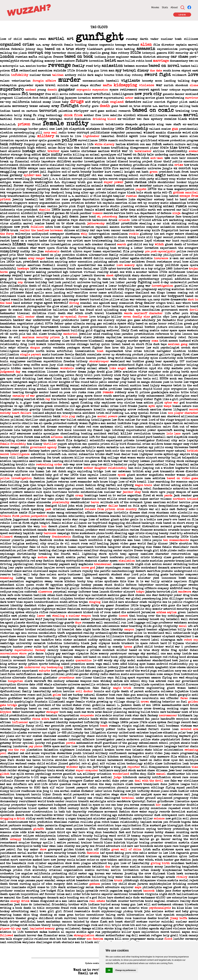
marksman (107, 427)
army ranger (37, 259)
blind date (83, 671)
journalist (39, 179)
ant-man (157, 158)
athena (5, 836)
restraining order (49, 465)
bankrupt (148, 523)
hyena (128, 647)
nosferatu (117, 558)
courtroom (92, 458)
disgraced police (71, 826)
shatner (125, 719)
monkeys (156, 657)
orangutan (18, 657)
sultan (5, 695)
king (194, 314)
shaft (177, 125)
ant (162, 234)
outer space (169, 331)
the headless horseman (47, 231)
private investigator (139, 441)
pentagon (73, 348)
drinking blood (104, 119)
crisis (140, 534)
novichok (138, 857)
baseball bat (34, 200)
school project (169, 743)
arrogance (181, 186)
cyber (98, 747)
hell (48, 300)
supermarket (114, 351)
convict (160, 102)
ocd (85, 657)
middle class (153, 764)
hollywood (46, 213)
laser (41, 616)
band (16, 303)
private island (106, 193)
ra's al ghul (90, 764)
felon (102, 898)
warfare (41, 833)
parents (169, 561)
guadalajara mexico (165, 393)
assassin (146, 49)
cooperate (87, 716)
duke (115, 781)
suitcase (34, 925)
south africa (69, 602)
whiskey (106, 681)
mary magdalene (82, 565)
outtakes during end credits (36, 158)
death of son (142, 705)
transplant (183, 561)
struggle (186, 506)
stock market (137, 771)
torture (7, 158)
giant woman (176, 688)
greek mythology (186, 527)
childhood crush (51, 919)
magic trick (122, 688)
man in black (84, 943)
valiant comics (160, 129)
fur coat (142, 420)
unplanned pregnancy (173, 798)
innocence (169, 578)
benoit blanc (103, 843)
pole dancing (149, 575)
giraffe (39, 829)
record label (150, 640)
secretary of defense (87, 169)
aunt (77, 712)
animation (112, 66)
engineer (122, 57)
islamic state (142, 750)
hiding (63, 781)
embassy (44, 106)
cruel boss (181, 262)
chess (153, 695)
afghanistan (168, 630)
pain (175, 137)
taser (28, 276)
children (64, 162)
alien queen (25, 585)
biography (7, 403)
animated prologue (28, 358)
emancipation (125, 189)
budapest (60, 805)
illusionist (23, 98)
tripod (94, 726)
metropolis (24, 846)
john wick (75, 506)
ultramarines (98, 255)
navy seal (50, 133)
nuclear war (113, 492)
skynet (186, 71)
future (82, 61)
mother (89, 116)
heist (110, 61)
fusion (151, 802)
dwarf (88, 94)
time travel (180, 148)
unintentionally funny (17, 726)
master (85, 620)
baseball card (163, 437)
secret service (114, 213)
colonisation (174, 750)
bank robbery (11, 144)
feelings (174, 723)
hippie (193, 183)
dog (104, 458)
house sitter (77, 939)
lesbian (23, 458)
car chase (179, 57)
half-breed (132, 527)
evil (17, 338)
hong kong (73, 193)
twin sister (64, 640)
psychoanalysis (160, 908)
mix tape (84, 595)
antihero (7, 389)
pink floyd (77, 207)
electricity (167, 358)
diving (74, 303)
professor (29, 506)
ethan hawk (124, 186)
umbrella (161, 465)
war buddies (135, 362)
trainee (151, 857)
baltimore (7, 919)
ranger (23, 172)
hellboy (128, 516)
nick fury (121, 375)
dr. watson (117, 578)
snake (51, 513)
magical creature (166, 901)
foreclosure (36, 661)
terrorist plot (167, 592)
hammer (156, 637)
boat (100, 351)
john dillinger (173, 599)
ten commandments (176, 540)
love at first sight (25, 523)
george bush (27, 705)
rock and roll (101, 925)
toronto (74, 492)
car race (61, 200)
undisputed (40, 234)
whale (48, 685)
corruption (75, 561)
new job (131, 791)
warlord (51, 196)
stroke (109, 929)
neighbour (38, 771)
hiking (133, 664)
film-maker (37, 513)
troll (88, 375)
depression (37, 482)
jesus (4, 137)
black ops (48, 386)
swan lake (56, 846)
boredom (101, 547)
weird (186, 133)
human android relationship (167, 664)
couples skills (102, 465)
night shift (167, 894)
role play (68, 417)
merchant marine (31, 496)
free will (52, 94)
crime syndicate (107, 582)
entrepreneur (144, 815)
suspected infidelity (84, 723)
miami (114, 272)
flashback (75, 259)
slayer (66, 227)
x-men (174, 259)
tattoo (153, 272)
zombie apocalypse (46, 434)
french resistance (159, 262)
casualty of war (24, 396)
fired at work (153, 496)
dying (56, 217)
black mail (62, 379)
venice (63, 158)
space (114, 90)
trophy (72, 626)
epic (159, 406)
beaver (139, 348)
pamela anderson (128, 740)
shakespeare (84, 410)
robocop (137, 75)
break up (7, 162)
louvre (113, 479)
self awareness (20, 434)
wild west (43, 217)
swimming (131, 760)
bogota (186, 822)
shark (75, 327)
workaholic (8, 733)
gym (3, 379)
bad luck (55, 283)
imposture (48, 162)
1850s (169, 396)
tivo (94, 908)
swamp (49, 582)
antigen (6, 183)
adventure (113, 846)
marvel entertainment (16, 829)
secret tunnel (170, 932)
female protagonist (14, 925)
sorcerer (34, 733)
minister (100, 819)
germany (16, 176)
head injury (151, 386)
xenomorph (131, 338)
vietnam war (162, 241)
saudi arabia (66, 558)
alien (146, 45)
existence (176, 795)
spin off (92, 850)
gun (175, 129)
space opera (189, 265)
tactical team (177, 176)
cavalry (53, 650)
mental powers (107, 417)
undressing (38, 458)
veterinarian (21, 81)
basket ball (189, 66)
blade (145, 685)
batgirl (45, 523)
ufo (190, 626)
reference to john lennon (174, 334)
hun (44, 527)
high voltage (110, 723)
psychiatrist (170, 740)
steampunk (21, 537)
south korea (172, 71)
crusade (174, 530)
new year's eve (167, 520)
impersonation (180, 767)
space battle (70, 152)
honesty (148, 81)
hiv (158, 805)
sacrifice (154, 571)
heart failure (22, 413)
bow (136, 186)
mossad (142, 730)
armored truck (181, 568)
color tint (154, 915)
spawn (114, 561)
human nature (182, 406)
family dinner (158, 544)
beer (179, 771)
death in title (34, 908)
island (111, 162)
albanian (41, 375)
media (68, 155)
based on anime (146, 324)
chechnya (21, 709)
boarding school (126, 176)
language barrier (176, 747)
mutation (47, 262)
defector (50, 430)
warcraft (40, 681)
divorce (23, 685)
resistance (190, 771)
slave (87, 338)
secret (82, 479)
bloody (73, 637)
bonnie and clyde (107, 692)
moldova (157, 444)
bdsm (25, 757)
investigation (162, 286)
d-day (165, 283)
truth (82, 183)
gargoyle (184, 695)
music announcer (133, 675)
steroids (85, 220)
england (117, 102)
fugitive (54, 172)
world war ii (122, 151)
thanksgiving (10, 877)
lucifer (179, 939)
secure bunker (27, 637)
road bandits (43, 815)
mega (44, 778)
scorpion (182, 719)
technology (54, 116)
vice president (27, 210)
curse (165, 300)
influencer (20, 723)
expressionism (167, 49)
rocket (162, 165)
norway (193, 207)
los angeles (21, 237)
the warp (34, 527)
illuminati (57, 702)
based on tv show (60, 224)
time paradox (123, 334)
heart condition (91, 540)
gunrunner (23, 812)
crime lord (118, 406)
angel (122, 369)
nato (51, 499)
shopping (137, 589)
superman (143, 678)
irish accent (169, 341)
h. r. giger (24, 403)
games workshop (121, 165)
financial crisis (27, 162)
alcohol (130, 116)
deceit (52, 90)
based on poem (60, 393)
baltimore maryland (113, 771)
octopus (175, 90)
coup (49, 317)
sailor (148, 102)
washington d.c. (47, 183)
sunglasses (18, 362)
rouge (83, 520)
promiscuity (61, 503)
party (150, 179)
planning (120, 712)
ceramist (39, 644)
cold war (160, 296)
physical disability (112, 537)
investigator (105, 740)
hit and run (138, 925)
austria (184, 843)
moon (45, 365)
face (107, 348)
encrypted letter (117, 259)
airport (129, 592)
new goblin (174, 819)
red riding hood (174, 657)
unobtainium (33, 568)
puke (66, 238)
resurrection (181, 554)
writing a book (11, 908)
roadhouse (28, 791)
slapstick (77, 129)
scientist (25, 599)
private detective (66, 289)
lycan (148, 503)
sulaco (5, 81)
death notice (55, 829)
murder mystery (139, 341)
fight (70, 496)
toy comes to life (81, 145)
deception (146, 196)
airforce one (25, 472)
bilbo (4, 293)
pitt (98, 393)
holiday (41, 283)
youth (77, 754)
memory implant (30, 331)
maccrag (179, 430)
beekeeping (55, 668)
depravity (80, 812)
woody (108, 661)
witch (159, 245)
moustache (59, 396)
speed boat (104, 290)
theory (46, 925)
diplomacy (69, 183)
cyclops (5, 620)
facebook (46, 540)
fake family (102, 688)
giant (160, 98)
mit (127, 681)
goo (130, 320)
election (180, 351)
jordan (108, 379)
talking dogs (188, 81)
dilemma (162, 771)
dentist (66, 252)
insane (65, 327)
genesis (168, 94)
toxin (4, 362)
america (48, 331)
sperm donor (93, 396)
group (60, 929)
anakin (161, 133)
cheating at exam (52, 915)
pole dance (36, 654)
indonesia (7, 210)
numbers (69, 61)
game (137, 320)
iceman (171, 293)
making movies (145, 98)
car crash (32, 427)
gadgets (75, 200)
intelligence (101, 420)
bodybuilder (127, 286)
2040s (164, 148)
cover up (108, 355)
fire (115, 169)
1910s (134, 606)
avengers (76, 781)
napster (40, 712)
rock (159, 523)
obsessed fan (141, 719)
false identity (112, 630)
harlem (121, 145)
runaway (132, 39)
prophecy (137, 252)
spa (138, 310)
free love (102, 116)
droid (63, 196)
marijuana (27, 620)
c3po (166, 317)
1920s (136, 568)
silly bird (118, 444)
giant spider (120, 520)
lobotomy (118, 430)
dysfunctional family (16, 692)
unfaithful (8, 269)
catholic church (116, 238)
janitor (128, 492)
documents (7, 589)
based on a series (24, 241)
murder (69, 80)
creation (171, 843)
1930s (103, 141)
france (58, 57)
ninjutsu (67, 599)
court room (79, 544)
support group (152, 836)
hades (43, 241)
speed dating (115, 853)
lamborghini (67, 839)
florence (192, 685)
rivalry (182, 877)
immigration (132, 389)
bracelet (90, 826)
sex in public (172, 602)
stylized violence (173, 929)
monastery (57, 186)
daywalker (68, 479)
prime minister (139, 578)
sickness (6, 227)
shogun (35, 348)
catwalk (6, 245)
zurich (169, 86)
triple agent (95, 451)
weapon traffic (20, 719)
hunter (119, 671)
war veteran (138, 300)
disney (143, 71)
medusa (42, 558)
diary (56, 320)
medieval (113, 331)
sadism (118, 681)
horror (38, 369)
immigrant (20, 382)
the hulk (62, 589)
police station (137, 747)
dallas (113, 506)
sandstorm (124, 802)
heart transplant (147, 784)
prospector (19, 805)
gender (84, 675)
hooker (182, 183)
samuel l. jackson (119, 705)
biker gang (75, 396)
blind (62, 506)
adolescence (111, 626)
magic (160, 175)
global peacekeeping (146, 599)
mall (99, 623)
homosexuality (33, 193)
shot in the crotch (141, 668)
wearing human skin (15, 915)
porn (97, 375)
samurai (9, 898)
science (159, 819)
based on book (79, 57)
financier (51, 936)
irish (100, 413)
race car (174, 681)
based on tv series (113, 496)
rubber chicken (101, 919)
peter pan (127, 781)
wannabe (49, 358)
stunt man (159, 417)
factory (182, 510)
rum (98, 932)
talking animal (162, 207)
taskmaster (8, 314)
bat (88, 578)
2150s (107, 169)
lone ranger (148, 137)
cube (173, 513)
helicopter (20, 547)
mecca (90, 664)
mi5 (102, 764)
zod (120, 485)
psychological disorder (30, 565)
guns (115, 106)
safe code (14, 595)
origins (159, 269)
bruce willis (107, 499)
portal (102, 358)
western (6, 320)
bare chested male (119, 898)
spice (154, 358)
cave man (33, 640)
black (194, 692)
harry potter (105, 730)
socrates (142, 66)
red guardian (55, 743)
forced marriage (79, 925)
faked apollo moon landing (45, 293)
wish (53, 809)
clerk (28, 681)
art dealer (25, 767)
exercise (25, 860)
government (98, 327)
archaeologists (106, 633)
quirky (40, 743)
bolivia (48, 760)
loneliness (108, 475)
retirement (128, 90)
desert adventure (107, 888)
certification (26, 675)
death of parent (132, 692)
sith (142, 179)
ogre (162, 492)
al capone (68, 932)
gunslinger (178, 585)
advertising (20, 912)
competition (37, 372)
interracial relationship (43, 798)
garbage (63, 671)
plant (52, 833)
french (57, 795)
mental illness (48, 389)
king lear (7, 568)
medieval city (36, 544)
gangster (67, 90)
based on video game (182, 479)
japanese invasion (78, 98)
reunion (71, 802)
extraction (8, 551)
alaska (22, 733)
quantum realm (70, 784)
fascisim (93, 853)
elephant (169, 637)
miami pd (67, 307)
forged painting (38, 189)
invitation (131, 870)
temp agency (129, 554)
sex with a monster (133, 272)
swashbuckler (80, 503)
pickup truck (133, 912)
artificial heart (32, 922)
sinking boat (107, 248)
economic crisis (12, 427)
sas (84, 712)
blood (194, 489)
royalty (88, 571)
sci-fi (167, 193)
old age (75, 406)
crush (57, 943)
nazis (23, 513)
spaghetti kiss (165, 668)
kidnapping (125, 85)
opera (51, 248)
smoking (134, 712)
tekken (112, 860)
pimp (32, 137)
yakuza (99, 338)
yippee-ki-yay (11, 929)
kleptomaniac (172, 870)
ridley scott (35, 819)
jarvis (63, 207)
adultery (148, 320)
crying (151, 829)
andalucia (152, 692)
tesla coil (151, 379)
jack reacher (183, 496)
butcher (5, 393)
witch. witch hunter (159, 860)
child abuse (127, 884)
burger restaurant (40, 805)
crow (79, 465)
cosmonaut (147, 805)
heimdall (173, 620)
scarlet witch (34, 399)
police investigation (16, 479)
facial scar (91, 269)
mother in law (158, 853)
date (32, 685)
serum (90, 888)
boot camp (66, 712)
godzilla (99, 705)
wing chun (94, 833)
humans (97, 214)
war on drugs (25, 341)
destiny (5, 396)
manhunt (20, 936)
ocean (108, 176)
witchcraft (8, 375)
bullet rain (157, 375)
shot (52, 939)
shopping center (111, 551)
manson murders (121, 227)
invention (96, 61)
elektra (82, 255)
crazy (79, 496)
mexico (6, 129)
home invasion (83, 227)
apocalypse (108, 155)
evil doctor (84, 692)
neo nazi (121, 908)
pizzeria (18, 540)
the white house (124, 279)
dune (164, 784)
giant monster (137, 475)
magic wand (46, 468)
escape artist (66, 881)
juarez (143, 406)
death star (65, 314)
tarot (107, 747)
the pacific (102, 571)
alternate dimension (27, 678)
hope (118, 826)
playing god (9, 259)
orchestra (7, 874)
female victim (85, 702)
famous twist (128, 217)
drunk (113, 220)
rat (138, 172)
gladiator (50, 678)
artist (54, 647)
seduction (7, 795)
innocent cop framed (88, 430)
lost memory (125, 265)
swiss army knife (148, 231)
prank (144, 424)
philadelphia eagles (157, 888)
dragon (146, 417)
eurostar (54, 778)
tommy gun (128, 905)
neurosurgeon (140, 788)
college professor (160, 623)
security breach (65, 853)
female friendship (13, 444)
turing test (100, 283)
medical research (118, 111)
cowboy (81, 369)
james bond (88, 217)
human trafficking (115, 148)
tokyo (140, 592)
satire (61, 843)
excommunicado (93, 81)
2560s (47, 747)
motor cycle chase (22, 503)
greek (49, 406)
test (54, 671)
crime (179, 165)
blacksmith (114, 314)
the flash (23, 898)
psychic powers (11, 492)
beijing (135, 685)
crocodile (61, 406)
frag (174, 650)
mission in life (12, 932)
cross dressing (155, 709)
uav (136, 846)
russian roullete (81, 822)
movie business (69, 575)
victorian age (10, 633)
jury (53, 365)
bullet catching (78, 420)
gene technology (49, 699)
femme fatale (162, 547)
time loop (161, 196)
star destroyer (162, 595)
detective (133, 102)
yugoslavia (22, 778)
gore (95, 106)
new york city (148, 94)
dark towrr (8, 602)
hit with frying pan (126, 290)
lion (163, 413)
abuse (126, 547)
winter (70, 771)
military (46, 136)
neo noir (159, 276)
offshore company (157, 589)
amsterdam (78, 647)
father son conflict (90, 709)
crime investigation (56, 245)
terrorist (48, 111)
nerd (156, 283)
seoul (183, 626)
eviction (77, 203)
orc (74, 393)
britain (5, 516)
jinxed (63, 764)
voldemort (179, 75)
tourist (163, 919)
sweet (55, 189)
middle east (9, 616)
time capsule (89, 475)
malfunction (159, 516)
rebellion (175, 324)
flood (168, 939)
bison (70, 530)
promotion (78, 664)
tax (87, 733)
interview (181, 269)
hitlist (149, 351)
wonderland (121, 774)
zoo (175, 678)
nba (171, 165)
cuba (34, 688)
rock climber (37, 864)
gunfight (100, 38)
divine (95, 815)
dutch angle (67, 472)
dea (77, 148)
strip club (100, 102)
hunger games (189, 846)
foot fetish (40, 98)
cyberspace (146, 217)
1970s (152, 189)
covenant (19, 661)
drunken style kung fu (83, 279)
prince (145, 393)
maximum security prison (41, 338)
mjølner (133, 417)
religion (45, 57)
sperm (179, 850)
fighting (145, 283)
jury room (118, 747)
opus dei (177, 760)
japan (114, 544)
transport (23, 795)
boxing (164, 136)
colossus (167, 692)
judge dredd (96, 372)
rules (168, 186)
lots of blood (141, 220)
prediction (45, 822)
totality (68, 709)
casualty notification (155, 778)
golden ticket (74, 850)
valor (60, 788)
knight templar (113, 196)
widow (78, 468)
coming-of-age (75, 365)
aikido (187, 485)
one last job (59, 129)
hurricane (60, 492)
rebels (5, 523)
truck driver (9, 922)
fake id (35, 547)
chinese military (76, 231)
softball (61, 145)
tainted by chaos (86, 922)
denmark (164, 568)
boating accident (94, 434)
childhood (133, 523)
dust (157, 815)
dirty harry (57, 241)
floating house (111, 839)
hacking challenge (52, 551)
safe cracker (94, 245)
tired (129, 637)
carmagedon (136, 754)
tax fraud (87, 310)
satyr (12, 348)
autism (16, 857)
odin (93, 788)
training (182, 111)
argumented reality (80, 633)
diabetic (106, 809)
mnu (24, 633)
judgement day (10, 372)
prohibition (18, 137)
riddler (83, 857)
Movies (155, 7)
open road (14, 379)
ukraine (33, 441)
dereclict (178, 812)
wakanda (136, 57)
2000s (164, 379)
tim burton (59, 400)
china (5, 49)
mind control (10, 213)
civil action (124, 427)
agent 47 (70, 798)
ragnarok (182, 853)
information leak (176, 764)
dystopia (37, 196)
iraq (4, 94)
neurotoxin (150, 699)
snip (50, 145)
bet (43, 427)
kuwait (41, 345)
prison (24, 124)
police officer (27, 551)
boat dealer (122, 455)
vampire (33, 245)
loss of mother (99, 520)
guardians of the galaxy (120, 743)
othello (27, 424)
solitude (107, 503)
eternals (68, 943)
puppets (141, 189)
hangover (114, 547)
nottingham (176, 616)
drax (132, 210)
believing (99, 877)
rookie (134, 234)
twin (32, 822)
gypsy (57, 300)
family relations (121, 255)
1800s (10, 262)
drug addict (32, 155)
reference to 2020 (27, 788)
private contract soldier (109, 650)
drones (29, 283)
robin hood (144, 61)
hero (130, 213)
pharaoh (6, 382)
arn (31, 784)
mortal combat (70, 791)
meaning (143, 695)
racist (5, 241)
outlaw (130, 420)
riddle (105, 850)
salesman (71, 540)
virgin (127, 726)
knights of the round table (78, 382)
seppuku (59, 877)
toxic (149, 901)
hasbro (45, 451)
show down (72, 864)
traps (42, 485)
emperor (107, 894)
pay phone (35, 747)
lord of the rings (161, 420)
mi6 (88, 102)
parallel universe (76, 283)
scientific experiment (106, 441)
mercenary (20, 106)
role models (103, 716)
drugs (77, 102)
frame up (64, 448)
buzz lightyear (142, 455)
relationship (176, 151)
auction (136, 386)
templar (117, 461)
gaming (92, 647)
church (80, 224)
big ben (136, 379)
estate (76, 448)
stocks (20, 760)
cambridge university (16, 644)
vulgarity (78, 736)
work (59, 358)
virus (143, 372)
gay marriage (65, 654)
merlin (116, 870)
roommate (89, 623)
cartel (73, 760)
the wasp (105, 784)
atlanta (5, 106)
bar (56, 317)
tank (93, 699)
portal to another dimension (76, 499)
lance (139, 479)
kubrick (119, 843)
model (131, 661)
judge (117, 778)
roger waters (175, 234)
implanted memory (42, 929)
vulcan (111, 764)
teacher (152, 630)
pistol (39, 324)
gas (185, 375)
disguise (24, 609)
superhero (12, 90)
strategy (24, 771)
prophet (78, 210)
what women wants (132, 458)
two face (143, 119)
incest (70, 788)
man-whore (183, 303)
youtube (167, 571)
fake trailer (111, 857)
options (5, 678)
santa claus (155, 939)
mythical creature (112, 640)
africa (157, 220)
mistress (168, 850)
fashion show (128, 812)
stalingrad (112, 798)
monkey (95, 857)
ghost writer (91, 406)
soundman (178, 864)
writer (5, 220)
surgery (59, 884)
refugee (156, 936)
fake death (48, 441)
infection (119, 620)
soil (186, 819)
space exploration (146, 932)
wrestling (22, 179)
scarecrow (7, 472)
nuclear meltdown (132, 262)
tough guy (81, 286)
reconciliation (66, 606)
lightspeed (90, 575)
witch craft (84, 314)
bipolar (132, 843)
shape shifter (90, 86)
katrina (192, 929)
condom (59, 540)
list (172, 853)
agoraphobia (21, 561)
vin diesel (89, 668)
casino (52, 207)
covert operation (68, 568)
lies (105, 602)
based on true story (144, 650)
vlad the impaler (77, 815)
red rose (92, 427)
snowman (45, 269)
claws (43, 334)
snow (15, 620)
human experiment (81, 547)
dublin (98, 259)
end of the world (137, 671)
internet (76, 272)
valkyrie (155, 602)
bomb (182, 578)
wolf (39, 620)
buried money (110, 905)
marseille (88, 685)
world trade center (51, 802)
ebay (138, 492)
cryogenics (179, 389)
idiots (25, 877)
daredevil (36, 279)
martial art (61, 39)
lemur (113, 286)
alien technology (130, 764)
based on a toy (142, 269)
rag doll (132, 936)
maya (138, 888)
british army (142, 472)
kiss (31, 833)
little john (72, 668)
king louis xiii (141, 238)
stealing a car (150, 224)
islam (61, 894)
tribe (185, 393)
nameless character (155, 554)
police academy (138, 620)
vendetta (59, 348)
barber (110, 400)
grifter (179, 925)
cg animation (168, 857)
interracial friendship (50, 905)
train (153, 506)
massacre (163, 757)
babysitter (146, 585)
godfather (15, 699)
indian (5, 111)
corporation (107, 788)
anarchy (56, 238)
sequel (18, 276)
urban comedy (151, 870)
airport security (158, 458)
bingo (113, 482)
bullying (101, 836)
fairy (79, 375)
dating (60, 561)
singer (18, 939)
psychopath (18, 148)
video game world (133, 544)
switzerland (28, 71)
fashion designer (46, 479)
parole (56, 451)
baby (65, 102)
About (174, 7)
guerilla (181, 286)
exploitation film (136, 826)
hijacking (7, 465)
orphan (121, 320)
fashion (91, 485)
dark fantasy (149, 716)
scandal (86, 303)
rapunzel (102, 227)
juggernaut (21, 520)
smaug (60, 513)
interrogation (99, 234)
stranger (52, 712)
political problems (64, 675)
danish (80, 355)
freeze (138, 551)
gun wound (95, 183)
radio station (110, 675)
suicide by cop (107, 736)
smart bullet (126, 61)
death (105, 106)
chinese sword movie (34, 165)
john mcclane (154, 912)
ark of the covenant (128, 503)
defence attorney (92, 589)
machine (113, 595)
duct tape (160, 345)
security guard (187, 609)
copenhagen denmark (44, 898)
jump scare (171, 754)
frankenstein (61, 537)
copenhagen (113, 568)
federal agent (69, 403)
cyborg (128, 485)
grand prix (8, 255)
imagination (154, 736)
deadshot (30, 606)
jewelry (18, 200)
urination (104, 774)
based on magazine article (70, 719)
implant (146, 822)
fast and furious (131, 833)
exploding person (62, 375)
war (159, 86)
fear (172, 465)
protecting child (64, 874)
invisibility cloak (14, 482)
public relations (36, 939)
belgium (19, 544)
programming (189, 754)
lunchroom (20, 747)
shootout (182, 86)
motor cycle (38, 141)
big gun (94, 71)
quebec (36, 609)
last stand (44, 379)
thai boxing (138, 616)
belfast (111, 901)
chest (110, 276)
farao (184, 699)
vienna (13, 668)
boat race (116, 695)
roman (126, 568)
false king (21, 327)
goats (164, 575)
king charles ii (126, 929)
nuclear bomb (171, 39)
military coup (165, 179)
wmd (182, 678)
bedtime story (54, 819)
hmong (18, 798)
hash (145, 172)
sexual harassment (110, 760)
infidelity (20, 75)
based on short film (137, 345)
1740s (143, 723)
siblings (158, 788)
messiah (144, 936)
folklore (37, 227)
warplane (29, 943)
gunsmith (54, 141)
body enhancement (151, 396)
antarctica (181, 489)
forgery (29, 145)
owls (69, 468)
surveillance (88, 141)
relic (82, 75)
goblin (156, 317)
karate (66, 210)
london (7, 57)
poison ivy (109, 884)
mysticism (84, 877)
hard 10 (166, 644)
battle (70, 186)
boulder (134, 795)
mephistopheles (160, 884)
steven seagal (10, 448)
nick (166, 224)
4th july (127, 348)
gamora (162, 53)
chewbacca (72, 234)
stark (62, 888)
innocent (97, 125)
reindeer (6, 571)
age (34, 558)
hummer (28, 740)
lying (118, 809)
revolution (142, 434)
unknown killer (73, 458)
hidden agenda (149, 929)
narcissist (99, 595)
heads (94, 719)
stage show (119, 795)
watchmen (180, 623)
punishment (8, 853)
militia (98, 929)
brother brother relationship (35, 630)
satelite (116, 116)
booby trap (85, 582)
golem (57, 695)
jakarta (150, 592)
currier (154, 922)
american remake (55, 740)
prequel (167, 279)
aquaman (89, 189)
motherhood (126, 365)
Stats (165, 7)
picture (162, 327)
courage (133, 499)
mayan (186, 932)
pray (123, 382)
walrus (144, 839)
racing (91, 324)
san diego (158, 293)
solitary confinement (111, 754)
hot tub (62, 939)
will (144, 767)
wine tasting (125, 49)
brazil (142, 482)
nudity (25, 252)
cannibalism (151, 310)
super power (113, 183)
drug (111, 358)
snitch (114, 829)
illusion (78, 358)
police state (150, 740)
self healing (99, 544)
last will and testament (154, 905)
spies (131, 730)
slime (132, 203)
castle (193, 102)
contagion (29, 826)
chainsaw (50, 736)
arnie (111, 802)
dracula (113, 489)
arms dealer (104, 712)
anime (52, 148)
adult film (23, 589)
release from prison (100, 510)
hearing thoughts (25, 393)
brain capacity (11, 740)
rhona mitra (41, 719)
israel (116, 345)
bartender (177, 575)
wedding (62, 386)
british (193, 203)
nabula (63, 857)
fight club (143, 365)
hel (173, 307)
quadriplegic (24, 702)
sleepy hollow (10, 791)
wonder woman (175, 475)
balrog (111, 915)
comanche (126, 479)
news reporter (88, 839)
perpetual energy (65, 592)
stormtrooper (99, 362)
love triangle (99, 317)
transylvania (72, 413)
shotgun (6, 203)
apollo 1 (49, 843)
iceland (38, 413)
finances (146, 530)
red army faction (42, 561)
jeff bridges (101, 767)
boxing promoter (151, 843)
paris (172, 276)
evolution (176, 327)
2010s (136, 53)
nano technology (52, 623)
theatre (122, 200)
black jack (89, 644)
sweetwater (94, 379)
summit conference (121, 141)
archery (71, 75)
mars (87, 241)
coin (170, 375)
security (182, 53)
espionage (20, 129)
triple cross (120, 925)
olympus (104, 644)
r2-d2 (4, 334)
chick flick (73, 116)
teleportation (69, 716)
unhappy (15, 839)
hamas (103, 365)
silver (53, 382)
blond (4, 148)
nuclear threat (40, 75)
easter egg (86, 874)
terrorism (8, 169)
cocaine (170, 119)
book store (150, 492)
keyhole (6, 424)
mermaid (166, 527)
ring (41, 116)
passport (82, 788)
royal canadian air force (92, 307)
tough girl (151, 551)
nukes (144, 499)
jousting (131, 874)
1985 (169, 269)
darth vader (149, 39)
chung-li (133, 702)
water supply (148, 812)
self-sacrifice (77, 293)
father (59, 324)
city (153, 757)
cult (44, 547)
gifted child (143, 647)
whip (84, 234)
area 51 (133, 393)
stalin (69, 410)
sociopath (88, 609)
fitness (19, 781)
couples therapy (30, 843)
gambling (57, 98)
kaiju (80, 891)
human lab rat (46, 472)
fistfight (70, 106)
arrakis (167, 582)
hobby (159, 833)
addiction (182, 279)
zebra (49, 227)
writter (59, 815)
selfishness (177, 272)
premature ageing (160, 925)
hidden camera (21, 369)
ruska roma (86, 393)
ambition (125, 860)
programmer (138, 939)
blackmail (96, 341)
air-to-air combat (29, 736)
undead (31, 90)
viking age (109, 815)
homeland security (166, 537)
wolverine (23, 234)
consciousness (18, 822)
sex (3, 193)
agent (98, 237)
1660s (117, 372)
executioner (95, 915)
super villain (37, 186)
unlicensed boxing (45, 730)
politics (172, 265)
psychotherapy (148, 279)
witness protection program (178, 141)
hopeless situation (163, 733)
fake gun (130, 695)
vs (16, 406)
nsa (57, 791)
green (154, 172)
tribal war (123, 599)
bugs (135, 424)
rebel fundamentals (158, 489)
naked (65, 664)
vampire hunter (11, 647)
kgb (66, 272)
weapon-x (82, 650)
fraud (36, 125)
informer (85, 592)
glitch (5, 774)
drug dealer (145, 303)
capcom (109, 939)
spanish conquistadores (181, 915)
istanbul (125, 819)
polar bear (185, 733)
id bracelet (66, 630)
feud (22, 640)
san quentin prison (96, 444)
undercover (42, 320)
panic (155, 719)
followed (6, 936)
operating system (12, 613)
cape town (103, 231)
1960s (120, 129)
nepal (112, 437)
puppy (171, 492)
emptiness (108, 403)
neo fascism (95, 939)
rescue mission (95, 158)
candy (159, 265)
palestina (65, 111)
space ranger (105, 609)
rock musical (79, 908)
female (89, 210)
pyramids (92, 891)
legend (140, 630)
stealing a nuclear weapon (71, 616)
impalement (146, 465)
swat (42, 39)
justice (52, 482)
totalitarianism (73, 451)
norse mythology (166, 455)
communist (126, 303)
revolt (104, 891)
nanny (138, 400)
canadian (6, 905)
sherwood (174, 417)
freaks (132, 406)
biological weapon (59, 657)
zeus (85, 437)
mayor (83, 400)
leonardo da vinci (46, 599)
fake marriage (154, 877)
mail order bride (78, 894)
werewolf (61, 303)
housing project (141, 162)
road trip (93, 66)
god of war (61, 475)
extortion (38, 455)
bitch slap (123, 75)
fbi (25, 94)
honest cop (157, 620)
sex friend (97, 846)
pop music (67, 661)
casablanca (119, 234)
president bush (170, 172)
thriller (50, 444)
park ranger (70, 300)
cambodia (30, 39)
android (176, 589)
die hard (182, 606)
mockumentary (167, 338)
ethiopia (32, 613)
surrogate (84, 165)
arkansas (72, 681)
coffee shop (138, 774)
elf (120, 155)
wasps (167, 406)
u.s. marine (128, 448)
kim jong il (45, 791)
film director (164, 45)
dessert (141, 571)
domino (70, 891)
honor (162, 324)
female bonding (75, 45)
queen (66, 203)
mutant (110, 186)
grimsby (131, 396)
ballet (176, 458)
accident (89, 413)
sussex (149, 833)
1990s (5, 231)
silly (125, 857)
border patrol (38, 129)
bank (57, 417)
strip (26, 558)
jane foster (173, 891)
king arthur (9, 664)
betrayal (56, 119)
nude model (44, 290)
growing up (105, 702)
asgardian (134, 496)
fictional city (167, 441)
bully (155, 582)
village (119, 702)
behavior (169, 702)
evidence (103, 685)
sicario (134, 908)
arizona (57, 437)
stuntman (163, 513)
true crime (134, 351)
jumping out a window (158, 468)
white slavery (105, 145)
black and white (29, 296)
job (21, 668)
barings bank (50, 276)
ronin (82, 757)
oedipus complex (12, 592)
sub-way (69, 465)
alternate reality (148, 255)
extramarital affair (80, 513)
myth (152, 406)
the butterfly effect (52, 637)
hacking (118, 307)
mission (133, 145)
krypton (6, 712)
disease (135, 513)
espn (110, 678)
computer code (158, 372)
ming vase (164, 125)
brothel (15, 506)
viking (170, 461)
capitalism (114, 338)
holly (18, 116)
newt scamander (81, 482)
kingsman (108, 200)
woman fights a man (92, 424)
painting (100, 262)
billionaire (115, 637)
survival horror (76, 919)
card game (97, 111)
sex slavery (106, 320)
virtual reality (96, 272)
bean (137, 540)
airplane (163, 307)
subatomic (52, 252)
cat (49, 616)
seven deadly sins (136, 317)
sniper (84, 175)
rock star (132, 716)
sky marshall (150, 654)
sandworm (185, 592)
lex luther (117, 283)
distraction (150, 527)
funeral (167, 365)
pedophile (89, 448)
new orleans (105, 189)
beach (104, 726)
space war (160, 795)
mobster (27, 303)
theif (167, 162)
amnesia (63, 220)
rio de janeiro (119, 327)
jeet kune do (23, 905)
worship (28, 857)
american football (41, 265)
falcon (193, 338)
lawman (145, 461)
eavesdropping (24, 133)
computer (118, 133)
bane (87, 465)
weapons (166, 386)
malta (194, 465)
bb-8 (39, 857)
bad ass (67, 695)
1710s (71, 71)
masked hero (41, 860)
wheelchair (181, 547)
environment (9, 165)
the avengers (188, 248)
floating (6, 475)
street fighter (92, 348)
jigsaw (109, 671)
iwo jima (37, 252)
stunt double (114, 585)
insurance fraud (63, 269)
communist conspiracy (46, 520)
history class (161, 558)
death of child (40, 286)
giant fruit (41, 220)
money (193, 186)
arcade (170, 877)
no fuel (182, 702)
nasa (148, 479)
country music (158, 203)
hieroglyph (175, 826)
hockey (86, 585)
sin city (164, 369)
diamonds (174, 133)
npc (44, 733)
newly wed (7, 358)
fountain (41, 702)
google (32, 919)
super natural (176, 451)
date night (83, 630)
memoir (157, 609)
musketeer (144, 661)
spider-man (33, 176)
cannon (67, 922)
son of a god (88, 898)
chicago (83, 344)
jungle (167, 169)
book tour (100, 616)
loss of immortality (135, 864)
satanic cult (33, 492)
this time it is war (135, 582)
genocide (57, 726)
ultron (78, 252)
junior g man (189, 661)
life (104, 269)
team (95, 592)
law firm (118, 420)
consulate (94, 355)
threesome (181, 448)
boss (57, 227)
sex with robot (138, 158)
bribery (82, 362)
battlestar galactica (26, 489)
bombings (91, 496)
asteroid (169, 609)
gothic (109, 49)
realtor (25, 231)
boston (150, 327)
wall (169, 633)
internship (71, 644)
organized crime (17, 45)
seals (187, 589)
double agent (127, 136)
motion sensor (162, 565)
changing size (142, 547)
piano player (71, 276)
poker (178, 595)
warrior (93, 558)
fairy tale (65, 148)
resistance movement (103, 812)
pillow (114, 300)
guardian (7, 179)
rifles (44, 613)
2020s (22, 169)
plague (86, 864)
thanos (93, 45)
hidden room (123, 919)
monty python (28, 664)
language (40, 767)
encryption (8, 317)
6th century (56, 681)
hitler (158, 750)
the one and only (132, 451)
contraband (149, 568)
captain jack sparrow (23, 626)
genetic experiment (24, 671)
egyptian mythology (65, 585)
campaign (64, 534)
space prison (124, 400)
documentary (179, 61)
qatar (68, 324)
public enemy (164, 448)
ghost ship (181, 888)
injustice (182, 692)
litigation (98, 733)
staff (109, 455)
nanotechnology (123, 571)
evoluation (166, 671)
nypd (153, 369)
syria (157, 193)
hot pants (142, 561)
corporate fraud (57, 908)
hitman (19, 244)
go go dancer (161, 839)
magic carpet (133, 891)
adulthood (99, 864)
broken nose (154, 675)
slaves (165, 730)
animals (97, 186)
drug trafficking (82, 248)
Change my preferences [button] (126, 970)
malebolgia (98, 802)
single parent (30, 355)
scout (178, 375)
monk (173, 379)
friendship (137, 129)
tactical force (11, 119)
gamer (110, 606)
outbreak (31, 592)
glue (109, 372)
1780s (14, 290)
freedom (69, 362)
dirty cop (98, 606)
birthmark (185, 716)
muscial (138, 327)
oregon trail (165, 303)
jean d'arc (7, 760)
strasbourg (123, 355)
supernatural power (141, 430)
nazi (17, 417)
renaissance (58, 613)
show (43, 850)
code (180, 358)
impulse (49, 568)
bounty (88, 836)
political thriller (24, 420)
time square (25, 602)
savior (70, 877)
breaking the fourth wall (59, 554)
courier (118, 716)
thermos (84, 637)
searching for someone (171, 482)
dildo (147, 626)
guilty (157, 626)
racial (36, 877)
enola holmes (76, 860)
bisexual (24, 314)
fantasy (34, 451)
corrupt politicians (93, 133)
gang (106, 53)
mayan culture (59, 571)
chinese (156, 382)
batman (129, 66)
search (122, 245)
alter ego (88, 193)
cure (175, 158)
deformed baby (42, 475)
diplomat (159, 874)
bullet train (150, 712)
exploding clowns (13, 441)
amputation (56, 864)
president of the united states (59, 705)
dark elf (48, 788)
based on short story (179, 523)
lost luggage (136, 623)
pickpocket (39, 589)
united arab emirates (134, 733)
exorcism (162, 585)
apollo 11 (36, 723)
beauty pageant (59, 565)
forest (29, 437)
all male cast (165, 510)
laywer (102, 506)
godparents (147, 125)
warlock (29, 699)
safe (180, 640)
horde (96, 630)
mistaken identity (100, 129)
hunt (176, 241)
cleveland (41, 571)
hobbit (66, 389)
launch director (111, 592)
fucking (119, 791)
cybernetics (9, 513)
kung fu (30, 116)
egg (196, 554)
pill (39, 133)
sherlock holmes (137, 307)
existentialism (92, 492)
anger (70, 702)
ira (3, 262)
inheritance (56, 345)
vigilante (130, 81)
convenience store (13, 654)
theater (21, 919)
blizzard (6, 537)
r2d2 (40, 685)
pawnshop (32, 540)
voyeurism (48, 754)
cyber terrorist (119, 269)
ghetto (113, 616)
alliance (80, 523)
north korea (45, 351)
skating (156, 702)
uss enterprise (177, 898)
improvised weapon (14, 688)
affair (41, 152)
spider (183, 650)
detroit (57, 45)
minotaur (132, 602)
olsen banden (58, 516)
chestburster (176, 774)
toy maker (31, 850)
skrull (66, 169)
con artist (75, 241)
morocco (74, 620)
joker (100, 568)
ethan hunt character (62, 595)
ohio (31, 465)
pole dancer (25, 375)
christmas (89, 151)
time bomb (115, 527)
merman (78, 578)
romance (14, 94)
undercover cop (35, 668)
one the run (16, 750)
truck (14, 231)
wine (144, 908)
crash (143, 602)
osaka (32, 764)
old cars (127, 846)
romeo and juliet (39, 695)
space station (174, 424)
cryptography (117, 410)
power (122, 417)
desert (84, 300)
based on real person (44, 709)
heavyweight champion (73, 688)
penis (4, 434)
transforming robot (15, 510)
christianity (27, 554)
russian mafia (26, 57)
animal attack (97, 369)
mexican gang (178, 345)
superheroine (133, 709)
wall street (189, 620)
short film (65, 441)
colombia (110, 324)
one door (51, 757)
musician (156, 561)
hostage (29, 151)
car (92, 231)
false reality (27, 468)
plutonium (98, 637)
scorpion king (25, 389)
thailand (142, 293)
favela (69, 355)
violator (192, 644)
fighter (92, 365)
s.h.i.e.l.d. (8, 125)
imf (102, 853)
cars (163, 712)
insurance (161, 259)
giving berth (180, 372)
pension (78, 245)
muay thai (127, 310)
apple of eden (42, 884)
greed (4, 503)
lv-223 (62, 733)
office (4, 671)
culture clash (123, 784)
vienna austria (167, 881)
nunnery (147, 867)
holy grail (171, 936)
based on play (51, 255)
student (117, 575)
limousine (182, 802)
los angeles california (33, 874)
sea (24, 372)
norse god (88, 568)
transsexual (103, 565)
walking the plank (13, 53)
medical (106, 778)
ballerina (60, 310)
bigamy (176, 355)
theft (61, 633)
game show (127, 595)
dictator (87, 791)
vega (99, 664)
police (69, 140)
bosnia (5, 238)
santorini (70, 334)
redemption (8, 86)
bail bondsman (169, 726)
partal (82, 558)
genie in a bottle (143, 520)
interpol (149, 53)
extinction (96, 400)
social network (11, 530)
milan (125, 300)
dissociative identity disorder (65, 296)
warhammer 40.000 (153, 898)
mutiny (47, 877)
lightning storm (94, 554)
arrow (132, 410)
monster (146, 186)
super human (92, 252)
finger (35, 327)
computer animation (161, 227)
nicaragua (168, 640)
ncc (167, 781)
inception (59, 925)
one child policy (13, 189)
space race (171, 846)
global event (74, 485)
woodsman (52, 369)
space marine (61, 747)
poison (5, 71)
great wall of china (126, 850)
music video (154, 754)
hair (182, 158)
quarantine (83, 661)
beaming (6, 747)
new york (22, 227)
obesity (69, 846)
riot (29, 499)
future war (146, 510)
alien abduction (89, 626)
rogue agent (43, 303)
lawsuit (87, 276)
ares (52, 558)
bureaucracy (56, 767)
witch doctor (84, 730)
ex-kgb (31, 781)
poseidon (69, 255)
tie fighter (71, 699)
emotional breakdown (129, 894)
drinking (29, 379)
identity (96, 296)
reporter (134, 767)
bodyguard (176, 296)
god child (135, 245)
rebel (182, 338)
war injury (131, 461)
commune (119, 565)
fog (35, 867)
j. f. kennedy (72, 338)
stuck (148, 193)
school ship (139, 681)
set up (142, 203)
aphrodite (24, 867)
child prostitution (14, 716)
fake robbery (120, 53)
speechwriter (87, 265)
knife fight (89, 809)
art (165, 220)
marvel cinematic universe (140, 169)
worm (91, 712)
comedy (5, 657)
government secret (175, 310)
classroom (45, 592)
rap (153, 307)
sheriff (130, 922)
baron (95, 503)
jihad (123, 668)
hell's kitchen (108, 757)
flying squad (175, 788)
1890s (124, 723)
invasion (151, 248)
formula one (9, 331)
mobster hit (93, 203)
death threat (9, 884)
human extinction (148, 427)
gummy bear (154, 362)
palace (134, 723)
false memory (99, 654)
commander (47, 688)
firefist (133, 640)
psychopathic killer (116, 932)
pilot (159, 403)
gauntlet (69, 774)
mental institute (119, 424)
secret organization (123, 179)
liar (151, 482)
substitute (126, 815)
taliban (58, 75)
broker (159, 647)
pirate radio (177, 551)
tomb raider (8, 771)
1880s (28, 406)
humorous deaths (145, 919)
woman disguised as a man (49, 901)
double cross (119, 685)
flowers (84, 606)
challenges (44, 943)
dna (108, 867)
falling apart (125, 678)
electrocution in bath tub (52, 812)
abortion (185, 544)
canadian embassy (48, 341)
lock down (86, 747)
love (193, 75)
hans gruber (138, 375)
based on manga (139, 382)
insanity (6, 798)
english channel (145, 726)
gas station (183, 860)
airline (159, 152)
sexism (157, 822)
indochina (54, 644)
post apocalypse (77, 726)
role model (48, 839)
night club (143, 565)
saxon (184, 137)
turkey (78, 695)
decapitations (168, 506)
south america (114, 396)
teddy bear (41, 846)
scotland (192, 94)
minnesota (44, 503)
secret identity (11, 606)
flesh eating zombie (145, 331)
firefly (85, 106)
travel (99, 314)
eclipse (28, 836)
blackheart (95, 49)
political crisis (137, 558)
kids (163, 551)
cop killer (27, 290)
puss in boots (173, 382)
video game (46, 606)
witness (143, 116)
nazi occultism (11, 943)
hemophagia (21, 730)
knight (130, 172)
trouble (21, 465)
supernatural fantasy (30, 650)
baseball (113, 81)
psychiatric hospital (134, 657)
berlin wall (21, 575)
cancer (116, 231)
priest (34, 172)
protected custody (66, 424)
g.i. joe (91, 417)
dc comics (15, 310)
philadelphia (18, 286)
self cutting (114, 413)
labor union (103, 791)
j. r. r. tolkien (60, 179)
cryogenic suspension (92, 90)
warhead (21, 764)
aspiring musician (171, 290)
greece (113, 365)
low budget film (52, 891)
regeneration (54, 279)
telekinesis (114, 125)
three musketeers (83, 534)
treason (27, 595)
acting (176, 485)
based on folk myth (133, 506)
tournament (50, 327)
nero (181, 815)
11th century (36, 657)
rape (74, 220)
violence (147, 86)
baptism (5, 410)
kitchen (70, 582)
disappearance (159, 767)
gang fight (17, 272)
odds (23, 833)
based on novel (164, 66)
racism (134, 530)
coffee (36, 365)
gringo (41, 145)
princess (17, 293)
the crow (145, 874)
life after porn (176, 314)
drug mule (156, 424)
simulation (127, 561)
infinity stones (148, 791)
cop (20, 283)
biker (47, 795)
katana (193, 919)
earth (121, 915)
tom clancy (35, 444)
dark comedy (55, 485)
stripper (81, 111)
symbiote (120, 540)
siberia (23, 348)
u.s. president (27, 262)
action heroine (63, 692)
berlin (27, 220)
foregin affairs (44, 81)
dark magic (95, 75)
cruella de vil (59, 544)
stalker (13, 754)
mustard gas (158, 826)
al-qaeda (45, 424)
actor (129, 98)
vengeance (14, 193)
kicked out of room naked (102, 613)
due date (156, 71)
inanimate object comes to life (34, 888)
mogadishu (156, 475)
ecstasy (159, 200)
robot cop (191, 640)
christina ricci (44, 314)
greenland (97, 286)
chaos (91, 736)
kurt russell (114, 172)
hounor (185, 530)
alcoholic (29, 213)
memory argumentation (44, 203)
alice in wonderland (149, 633)
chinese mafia (97, 389)
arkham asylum (167, 613)
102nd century (68, 809)
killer (116, 317)
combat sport (9, 860)
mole (182, 441)
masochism (45, 71)
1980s (56, 210)
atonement (75, 613)
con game (90, 461)
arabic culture (140, 537)
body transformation (15, 196)
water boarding (131, 626)
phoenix (123, 788)
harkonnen (100, 220)
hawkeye (23, 269)
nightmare (67, 750)
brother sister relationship (94, 599)
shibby (95, 675)
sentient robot (187, 227)
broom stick (172, 836)
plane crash (169, 791)
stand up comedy (110, 647)
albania (79, 324)
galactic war (56, 420)
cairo (167, 427)
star (28, 320)
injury (50, 654)
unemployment (10, 757)
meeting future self (134, 757)
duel (73, 527)
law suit (152, 348)
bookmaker (88, 290)
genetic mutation (185, 558)
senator (5, 561)
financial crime (139, 444)
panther (16, 836)
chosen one (143, 595)
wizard (149, 133)
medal (105, 406)
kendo (116, 644)
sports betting (49, 664)
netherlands (182, 633)
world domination (77, 119)
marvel (191, 115)
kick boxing (117, 158)
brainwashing (102, 241)
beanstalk (110, 833)
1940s (173, 544)
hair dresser (52, 176)
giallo (75, 589)
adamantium (178, 203)
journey (90, 506)
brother (74, 905)
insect (123, 616)
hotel (90, 489)
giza (97, 822)
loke (113, 369)
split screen (25, 774)
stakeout (91, 561)
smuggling (8, 172)
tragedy (145, 606)
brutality (55, 334)
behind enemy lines (46, 102)
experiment (168, 248)
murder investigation (89, 162)
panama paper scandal (40, 881)
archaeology (76, 888)
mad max (6, 784)
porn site (132, 853)
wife (84, 905)
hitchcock (130, 778)
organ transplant (80, 819)
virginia (151, 894)
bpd (45, 647)
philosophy (75, 733)
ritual (98, 798)
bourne (109, 75)
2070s (49, 324)
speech (16, 220)
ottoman (178, 905)
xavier (154, 499)
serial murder (27, 853)
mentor (44, 393)
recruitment (28, 802)
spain (47, 492)
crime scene (120, 867)
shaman (170, 833)
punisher (158, 461)
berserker (59, 53)
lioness (52, 372)
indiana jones (104, 57)
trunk (118, 881)
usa (167, 158)
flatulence (17, 499)
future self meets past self (19, 386)
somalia (17, 300)
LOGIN (182, 15)
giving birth (160, 864)
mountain (160, 530)
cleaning (7, 417)
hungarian (15, 681)
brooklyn (131, 839)
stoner (100, 936)
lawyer (42, 119)
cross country (127, 510)
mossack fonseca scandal (104, 516)
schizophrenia (45, 836)
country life (66, 265)
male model (103, 781)
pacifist (192, 788)
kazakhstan (8, 324)
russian (131, 196)
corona (33, 633)
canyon (129, 630)
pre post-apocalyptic (160, 252)
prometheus (66, 678)
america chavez (161, 410)
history (107, 375)
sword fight (158, 75)
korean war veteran (109, 874)
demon (74, 217)
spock (122, 475)
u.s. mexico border (33, 66)
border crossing (12, 400)
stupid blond (152, 389)
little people (152, 540)
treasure (159, 434)
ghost (169, 245)
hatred (174, 196)
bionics (61, 620)
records (165, 812)
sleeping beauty (157, 534)
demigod (51, 506)
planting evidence (134, 207)
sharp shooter (142, 276)
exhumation (49, 403)
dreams (52, 427)
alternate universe (67, 685)
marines (104, 152)
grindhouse (165, 802)
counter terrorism (131, 901)
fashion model (34, 300)
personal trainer (80, 843)
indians (94, 905)
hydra (103, 179)
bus (13, 774)
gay (53, 220)
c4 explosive (100, 795)
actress (161, 681)
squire (128, 551)
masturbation (138, 369)
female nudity (66, 124)
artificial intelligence (113, 94)
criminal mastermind (68, 510)
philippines (172, 255)
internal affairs (69, 836)
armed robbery (40, 537)
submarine (86, 455)
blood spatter (38, 809)
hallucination (187, 894)
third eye (64, 833)
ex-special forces (74, 317)
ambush (113, 262)
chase (151, 771)
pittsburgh (131, 881)
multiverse (18, 695)
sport (186, 434)
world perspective (76, 795)
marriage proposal (71, 489)
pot (124, 767)
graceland (43, 396)
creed (122, 499)
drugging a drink (12, 819)
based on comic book (103, 657)
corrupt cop (39, 53)
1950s (156, 705)
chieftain (20, 784)
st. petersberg (107, 217)
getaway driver (11, 743)
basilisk (40, 595)
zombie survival (97, 870)
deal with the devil (149, 781)
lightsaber (91, 136)
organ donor (189, 709)
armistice (130, 372)
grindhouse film (145, 165)
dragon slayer (55, 496)
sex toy (148, 245)
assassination (11, 207)
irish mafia (151, 850)
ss (1, 898)
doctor (60, 468)
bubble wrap (21, 365)
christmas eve (108, 386)
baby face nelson (44, 575)
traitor (53, 152)
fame (52, 589)
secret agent (149, 90)
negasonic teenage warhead (119, 45)
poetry (46, 348)
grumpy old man (35, 207)
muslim (135, 867)
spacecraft (165, 430)
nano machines (50, 169)
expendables (42, 310)
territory (164, 829)
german (60, 214)
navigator (164, 351)
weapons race (89, 681)
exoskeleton (47, 633)
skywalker (184, 637)
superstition (53, 362)
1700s (163, 272)
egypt (4, 499)
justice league (179, 784)
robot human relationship (120, 822)
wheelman (61, 822)
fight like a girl (166, 400)
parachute (84, 867)
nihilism (107, 881)
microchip (40, 870)
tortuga (5, 870)
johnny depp (34, 49)
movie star (70, 520)
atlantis (14, 152)
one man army (171, 654)
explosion (114, 709)
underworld (178, 283)
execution (85, 262)
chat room (148, 513)
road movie (22, 475)
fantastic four (173, 320)
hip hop (68, 778)
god (182, 403)
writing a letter (130, 248)
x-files (96, 196)
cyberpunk (123, 276)
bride (130, 565)
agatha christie (141, 259)
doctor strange (11, 155)
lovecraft (53, 455)
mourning (171, 736)
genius (147, 296)
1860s (4, 839)
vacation (128, 231)
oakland (101, 489)
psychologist (170, 348)
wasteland (117, 362)
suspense (192, 815)
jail (43, 172)
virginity (170, 626)
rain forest (106, 699)
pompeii (98, 750)
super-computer (87, 771)
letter (125, 589)
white (165, 650)
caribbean (34, 362)
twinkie (98, 867)
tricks (100, 455)
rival (87, 705)
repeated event (179, 809)
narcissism (177, 155)
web (159, 210)
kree (115, 348)
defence (131, 585)
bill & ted (87, 760)
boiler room (9, 881)
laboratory (20, 410)
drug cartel (107, 485)
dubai (194, 650)
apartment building (70, 331)
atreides (61, 760)
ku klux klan (182, 908)
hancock (149, 891)
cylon (183, 857)
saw (84, 784)
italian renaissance (128, 241)
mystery (157, 119)
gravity (35, 410)
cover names (98, 293)
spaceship (171, 362)
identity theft (53, 410)
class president (64, 867)
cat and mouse (30, 754)
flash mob (107, 922)
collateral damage (78, 929)
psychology (43, 774)
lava (174, 317)
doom (40, 506)
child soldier (47, 764)
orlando (124, 220)
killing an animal (86, 155)
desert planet (58, 527)
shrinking (179, 224)
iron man (107, 71)
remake (108, 393)
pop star (138, 860)
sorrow (57, 774)
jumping (49, 620)
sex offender (169, 699)
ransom (95, 148)
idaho (160, 891)
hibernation (135, 915)
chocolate (113, 589)
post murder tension (43, 716)
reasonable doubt (87, 912)
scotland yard (142, 437)
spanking (37, 510)
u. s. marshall (79, 196)
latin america (78, 901)
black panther (81, 213)
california (21, 102)
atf (42, 894)
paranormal (134, 133)
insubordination (46, 602)
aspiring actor (66, 262)
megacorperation (186, 189)
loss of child (11, 39)
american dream (40, 461)
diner (158, 162)
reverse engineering (149, 688)
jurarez (143, 884)
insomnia (50, 857)
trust (56, 458)
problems (115, 389)
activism (159, 479)
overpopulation (117, 530)
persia (71, 743)
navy (39, 534)
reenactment (9, 843)
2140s (151, 774)
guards (69, 623)
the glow (53, 307)
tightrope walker (54, 609)
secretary (15, 534)
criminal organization (66, 870)
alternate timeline (52, 626)
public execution (185, 162)
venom (59, 582)
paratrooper (118, 654)
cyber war (171, 403)
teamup (136, 836)
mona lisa (66, 936)
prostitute (129, 224)
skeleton (6, 116)
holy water (115, 877)
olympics (82, 654)
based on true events (135, 106)
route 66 (42, 585)
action (182, 276)
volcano (166, 499)
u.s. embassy (8, 599)
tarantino (136, 736)
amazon (156, 678)
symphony (191, 925)
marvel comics (34, 224)
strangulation (84, 936)
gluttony (146, 234)
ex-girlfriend (146, 141)
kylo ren (85, 767)
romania (115, 726)
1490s (34, 269)
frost (185, 172)
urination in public (129, 609)
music (38, 430)
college (113, 458)
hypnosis (93, 207)
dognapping (117, 523)
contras (67, 730)
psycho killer (143, 819)
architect (30, 530)
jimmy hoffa (179, 919)
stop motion (58, 547)
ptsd (156, 578)
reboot (154, 644)
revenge (59, 66)
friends (81, 71)
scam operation (77, 829)
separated (79, 389)
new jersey (58, 860)
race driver (68, 372)
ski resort (46, 853)
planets (20, 623)
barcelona (32, 255)
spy (118, 71)
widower (72, 767)
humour (73, 400)
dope (78, 623)
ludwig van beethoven (33, 578)
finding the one (84, 537)
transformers (155, 451)
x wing (116, 767)
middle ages (85, 932)
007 (182, 362)
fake (41, 826)
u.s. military (86, 774)
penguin (98, 671)
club (60, 365)
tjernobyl (139, 802)
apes (142, 664)
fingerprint (170, 231)
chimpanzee (148, 881)
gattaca (95, 884)
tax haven (33, 760)
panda (168, 496)
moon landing (165, 81)
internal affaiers (81, 740)
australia (83, 186)
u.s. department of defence (153, 214)
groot (85, 327)
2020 (171, 53)
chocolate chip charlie (84, 53)
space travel (45, 86)
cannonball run (115, 623)
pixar (154, 148)
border (123, 736)
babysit (27, 430)
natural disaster (96, 695)
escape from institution (181, 675)
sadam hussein (50, 932)
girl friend (64, 912)
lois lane (174, 434)
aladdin (16, 224)
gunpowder (26, 86)
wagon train (143, 485)
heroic (95, 894)
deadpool (58, 193)
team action (145, 403)
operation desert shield (167, 685)
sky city (120, 661)
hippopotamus (165, 217)
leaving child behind (68, 461)
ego (21, 406)
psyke (19, 568)
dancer (179, 94)
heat (73, 857)
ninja (176, 213)
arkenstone (75, 551)
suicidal (168, 922)
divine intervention (37, 417)
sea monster (106, 265)
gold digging (95, 331)
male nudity (52, 155)
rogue (122, 193)
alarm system (157, 723)
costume (142, 922)
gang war (144, 286)
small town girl (42, 912)
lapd (148, 241)
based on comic (153, 111)
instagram (100, 578)
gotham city (142, 637)
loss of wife (127, 482)
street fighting (32, 61)
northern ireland (185, 499)
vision (93, 784)
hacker (18, 320)
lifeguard (180, 410)
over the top (157, 616)
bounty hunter (92, 172)
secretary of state (72, 427)
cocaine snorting (26, 891)
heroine (185, 503)
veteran (64, 482)
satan (78, 657)
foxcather (122, 606)
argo (21, 881)
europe (21, 265)
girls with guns (163, 606)
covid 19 (124, 836)
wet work (104, 461)
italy (125, 331)
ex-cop (5, 102)
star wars (38, 248)
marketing (176, 220)
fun (20, 850)
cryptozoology (111, 912)
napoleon (180, 582)
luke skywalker (140, 200)
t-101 (35, 778)
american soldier (165, 503)
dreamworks (179, 300)
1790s (84, 699)
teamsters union (87, 881)
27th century (99, 829)
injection (50, 489)
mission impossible (14, 461)
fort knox (64, 430)
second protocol (175, 238)
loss (74, 747)
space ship (126, 324)
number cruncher (174, 805)
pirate (39, 406)
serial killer (120, 434)
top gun (113, 864)
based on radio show (155, 760)
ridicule (6, 781)
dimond (123, 162)
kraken (110, 750)
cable (143, 853)
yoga (153, 671)
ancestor (64, 736)
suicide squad (68, 86)
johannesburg (101, 620)
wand (112, 836)
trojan (83, 602)
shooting (33, 623)
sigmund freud (62, 286)
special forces (12, 186)
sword (88, 259)
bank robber (100, 165)
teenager (37, 94)
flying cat (106, 908)
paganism (116, 891)
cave (79, 269)
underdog (161, 155)
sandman (6, 327)
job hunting (18, 279)
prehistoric (70, 320)
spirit (113, 554)
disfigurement (10, 558)
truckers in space (135, 644)
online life (68, 757)
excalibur (91, 551)
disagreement (139, 148)
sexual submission (83, 386)
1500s (185, 537)
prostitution (144, 334)
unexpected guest (87, 778)
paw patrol (8, 850)
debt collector (77, 884)
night (52, 733)
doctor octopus (71, 189)
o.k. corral (70, 455)
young (42, 90)
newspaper (57, 234)
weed (102, 530)
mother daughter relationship (105, 468)
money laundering (168, 867)
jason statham (136, 183)
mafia (107, 86)
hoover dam (35, 936)
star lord (131, 575)
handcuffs (168, 719)
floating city (90, 403)
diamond (110, 245)
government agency (43, 448)
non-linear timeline (91, 678)
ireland (88, 754)
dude (136, 898)
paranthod (55, 272)
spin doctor (145, 265)
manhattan (53, 922)
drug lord (28, 345)
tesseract (31, 932)
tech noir (112, 451)
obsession (124, 437)
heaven (91, 358)
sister (148, 400)
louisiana (83, 750)
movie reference (71, 94)
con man (145, 145)
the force (7, 234)
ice (156, 234)
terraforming (175, 98)
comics (193, 877)
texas (33, 106)
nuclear (181, 922)
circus (71, 345)
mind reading (103, 334)
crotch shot (190, 348)
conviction (106, 826)
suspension (8, 468)
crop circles (126, 403)
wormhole (67, 369)
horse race (123, 750)
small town (111, 664)
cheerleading (70, 434)
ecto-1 (193, 510)
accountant (133, 296)
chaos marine (23, 571)
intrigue (52, 661)
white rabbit (109, 719)
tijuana (178, 644)
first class (190, 355)
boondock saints (151, 846)
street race (180, 778)
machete (177, 369)
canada (42, 530)
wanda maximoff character (143, 314)
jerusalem (148, 613)
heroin (36, 795)
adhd (124, 664)
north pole (18, 334)
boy (47, 193)
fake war (176, 781)
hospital (183, 465)
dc (68, 213)
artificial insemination (76, 351)
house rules (40, 238)
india (121, 730)
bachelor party (125, 465)
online (5, 888)
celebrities (72, 437)
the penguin (61, 578)
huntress (27, 712)
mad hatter (70, 176)
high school (37, 148)
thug (35, 915)
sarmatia (112, 448)
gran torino (76, 915)
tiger (158, 238)
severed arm (189, 730)
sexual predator (86, 530)
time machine (134, 877)
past (48, 510)
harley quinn (100, 345)
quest (38, 740)
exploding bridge (90, 472)
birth (82, 853)
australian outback (14, 248)
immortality (42, 692)
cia (15, 71)
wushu (101, 448)
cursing (25, 884)
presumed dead (77, 805)
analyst (147, 795)
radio (80, 417)
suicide (60, 71)
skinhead (75, 158)
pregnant (6, 98)
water (16, 712)
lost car (111, 472)
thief (84, 148)
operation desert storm (17, 815)
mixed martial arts (111, 210)
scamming (7, 578)
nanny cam (85, 798)
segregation (34, 582)
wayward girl (189, 736)
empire (185, 454)
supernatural (114, 98)
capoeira (21, 141)
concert (193, 158)
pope (166, 389)
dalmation (51, 750)
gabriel (75, 764)
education (131, 809)
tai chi (32, 334)
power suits (33, 647)
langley (121, 341)
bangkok (192, 430)
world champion (126, 358)
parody (131, 283)
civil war (43, 726)
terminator (143, 151)
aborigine (182, 396)
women (17, 183)
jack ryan (30, 485)
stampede (131, 125)
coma (155, 341)
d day (108, 540)
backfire (47, 640)
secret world (97, 479)
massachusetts (171, 705)
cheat (40, 317)
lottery (113, 668)
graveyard (55, 850)
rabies (102, 668)
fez (49, 458)
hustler (184, 791)
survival (147, 176)
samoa (106, 279)
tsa (36, 424)
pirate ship (27, 616)
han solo (135, 468)
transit (83, 802)
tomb (36, 403)
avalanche (148, 338)
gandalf (112, 819)
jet (159, 320)
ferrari (154, 730)
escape (33, 169)
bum (152, 681)
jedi (65, 217)
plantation (34, 750)
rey (48, 400)
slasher (103, 561)
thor (21, 255)
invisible (121, 513)
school (124, 386)
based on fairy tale (138, 155)
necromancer (168, 716)
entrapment (169, 815)
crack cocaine (114, 296)
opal (25, 929)
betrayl (129, 71)
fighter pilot (177, 102)
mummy (110, 341)
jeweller (85, 334)
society (144, 358)
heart (104, 558)
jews (172, 771)
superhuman (190, 90)
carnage (134, 654)
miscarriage (104, 513)
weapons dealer (81, 238)
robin (25, 448)
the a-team (165, 189)
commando (175, 116)
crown (145, 702)
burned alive (99, 300)
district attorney (156, 57)
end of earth (70, 172)
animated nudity (86, 640)
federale (17, 49)
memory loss (53, 61)
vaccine (139, 227)
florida (62, 248)
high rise (78, 379)
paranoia (51, 826)
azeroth (104, 575)
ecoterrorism (17, 809)
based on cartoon (25, 111)
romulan (29, 119)
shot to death (167, 695)
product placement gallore (151, 355)
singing (95, 602)
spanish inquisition (24, 894)
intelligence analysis (17, 351)
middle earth (146, 210)
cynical (28, 743)
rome (67, 358)
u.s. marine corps (165, 106)
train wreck (56, 771)
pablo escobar (109, 382)
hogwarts (182, 468)
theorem (99, 276)
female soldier (62, 523)
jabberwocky (96, 224)
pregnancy (149, 289)
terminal (128, 798)
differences (8, 767)
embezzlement (148, 743)
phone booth (105, 534)
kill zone (122, 939)
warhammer (126, 633)
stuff (98, 743)
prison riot (22, 870)
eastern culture (174, 145)
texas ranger (173, 444)
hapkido (29, 534)
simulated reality (62, 165)
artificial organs (121, 293)
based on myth (56, 259)
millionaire (158, 116)
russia (181, 207)
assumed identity (56, 723)
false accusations (92, 527)
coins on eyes (97, 860)
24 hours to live (68, 137)
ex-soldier (126, 119)
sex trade (28, 217)
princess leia (10, 430)
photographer (36, 307)
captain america (115, 203)
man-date (43, 675)
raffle (74, 310)
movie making (36, 272)
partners (15, 826)
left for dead (98, 437)
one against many (105, 303)
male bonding (69, 898)
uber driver (162, 485)
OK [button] (109, 970)
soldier (113, 224)
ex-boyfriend (97, 523)
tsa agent (6, 623)
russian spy (145, 448)
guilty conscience (153, 809)
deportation (91, 200)
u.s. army (43, 45)
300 (72, 671)
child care (116, 602)
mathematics (85, 743)
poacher (180, 365)
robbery (121, 393)
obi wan (97, 176)
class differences (75, 341)
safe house (100, 482)
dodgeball (81, 441)
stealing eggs (124, 534)
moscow (97, 98)
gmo (99, 324)
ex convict (182, 169)
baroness (50, 534)
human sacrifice (128, 699)
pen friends (172, 822)
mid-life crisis (46, 784)
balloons (45, 867)
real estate (97, 901)
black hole (135, 193)
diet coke (191, 826)
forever (50, 894)
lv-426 (98, 661)
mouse (4, 506)
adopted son (53, 413)
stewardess (64, 754)
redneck (143, 410)
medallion (37, 757)
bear (165, 90)
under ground (145, 798)
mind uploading (107, 310)
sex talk (6, 939)
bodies (92, 757)
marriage (161, 61)
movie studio (110, 207)
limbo (156, 365)
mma (130, 540)
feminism (74, 609)
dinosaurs (156, 747)
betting (174, 516)
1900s (74, 475)
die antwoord (131, 613)
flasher (89, 781)
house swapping (131, 489)
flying (167, 678)
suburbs (44, 671)
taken (23, 259)
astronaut (18, 307)
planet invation (133, 829)
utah (42, 420)
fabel (28, 310)
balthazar (174, 712)
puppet (62, 444)
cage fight (122, 379)
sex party (82, 846)
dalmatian (7, 341)
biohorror (30, 839)
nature (158, 186)
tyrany (65, 647)
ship (148, 609)
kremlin (100, 410)
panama (98, 585)
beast (119, 922)
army (55, 106)
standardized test (165, 661)
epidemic (6, 709)
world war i (174, 647)
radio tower (67, 133)
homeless (67, 650)
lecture (76, 571)
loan (175, 730)
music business (53, 355)
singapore (20, 203)
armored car (172, 210)
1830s (49, 200)
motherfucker (115, 936)
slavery (112, 733)
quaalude (20, 527)
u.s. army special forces (142, 413)
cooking (173, 709)
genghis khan (188, 317)
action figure (47, 781)
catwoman (125, 472)
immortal (108, 137)
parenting (142, 516)
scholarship (77, 516)
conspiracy (9, 252)
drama (82, 372)
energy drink (20, 901)
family (78, 66)
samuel (161, 774)
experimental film (116, 252)
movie (16, 424)
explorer (127, 888)
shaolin (45, 210)
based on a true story (65, 49)
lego (107, 430)
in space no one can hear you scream (114, 805)
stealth (28, 183)
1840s (152, 183)
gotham (178, 193)
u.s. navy (154, 300)
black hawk (175, 874)
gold (36, 276)
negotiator (25, 324)
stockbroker (166, 183)
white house (56, 530)
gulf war (40, 499)
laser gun (88, 320)
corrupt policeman (85, 179)
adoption (75, 444)
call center (26, 317)
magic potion (38, 382)
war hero (79, 833)
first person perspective (30, 516)
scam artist (42, 437)
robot (157, 144)
